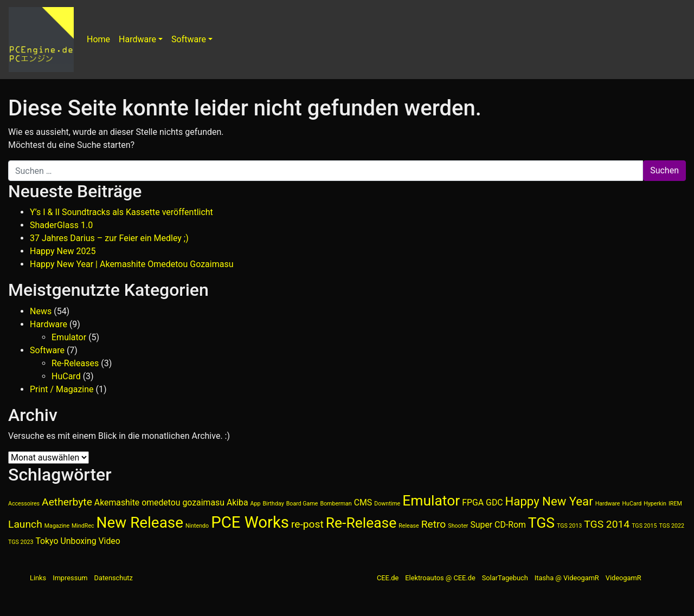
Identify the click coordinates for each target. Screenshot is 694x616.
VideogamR (624, 578)
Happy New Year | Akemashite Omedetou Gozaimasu (132, 264)
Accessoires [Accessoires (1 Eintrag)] (24, 504)
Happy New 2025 (63, 251)
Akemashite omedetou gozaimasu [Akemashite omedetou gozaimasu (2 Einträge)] (159, 502)
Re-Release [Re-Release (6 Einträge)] (361, 523)
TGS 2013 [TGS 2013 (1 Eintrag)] (569, 526)
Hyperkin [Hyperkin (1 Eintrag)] (655, 504)
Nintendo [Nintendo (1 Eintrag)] (197, 526)
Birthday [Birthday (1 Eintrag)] (273, 504)
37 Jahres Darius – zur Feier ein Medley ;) (109, 238)
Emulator (69, 337)
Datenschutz (114, 578)
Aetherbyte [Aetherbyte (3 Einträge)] (67, 502)
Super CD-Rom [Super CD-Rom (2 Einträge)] (498, 525)
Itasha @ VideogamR (567, 578)
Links (38, 578)
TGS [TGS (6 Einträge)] (541, 523)
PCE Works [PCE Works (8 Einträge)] (250, 522)
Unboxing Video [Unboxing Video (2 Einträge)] (90, 541)
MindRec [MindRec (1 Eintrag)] (83, 526)
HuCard (66, 376)
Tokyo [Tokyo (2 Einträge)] (47, 541)
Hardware (137, 39)
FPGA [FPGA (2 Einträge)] (473, 502)
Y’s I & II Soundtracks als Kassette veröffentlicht (121, 212)
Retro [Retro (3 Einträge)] (434, 524)
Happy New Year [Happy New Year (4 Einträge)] (549, 501)
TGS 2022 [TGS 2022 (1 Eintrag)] (672, 526)
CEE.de (388, 578)
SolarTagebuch (505, 578)
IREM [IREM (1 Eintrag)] (675, 504)
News (41, 311)
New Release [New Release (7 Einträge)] (140, 523)
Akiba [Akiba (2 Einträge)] (237, 502)
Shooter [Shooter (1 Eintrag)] (458, 526)
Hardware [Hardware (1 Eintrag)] (608, 504)
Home (98, 39)
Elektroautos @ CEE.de (440, 578)
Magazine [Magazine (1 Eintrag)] (57, 526)
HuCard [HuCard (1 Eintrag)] (632, 504)
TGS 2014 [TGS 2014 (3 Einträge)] (607, 524)
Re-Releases (75, 363)
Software (189, 39)
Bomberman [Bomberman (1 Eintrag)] (336, 504)
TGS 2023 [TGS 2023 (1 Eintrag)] (21, 542)
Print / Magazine (62, 389)
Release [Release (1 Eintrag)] (409, 526)
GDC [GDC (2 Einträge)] (494, 502)
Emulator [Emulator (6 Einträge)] (431, 500)
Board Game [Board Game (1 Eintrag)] (302, 504)
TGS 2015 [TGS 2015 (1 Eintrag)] (644, 526)
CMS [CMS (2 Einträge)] (363, 502)
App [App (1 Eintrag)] (256, 504)
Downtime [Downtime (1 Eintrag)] (387, 504)
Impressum (70, 578)
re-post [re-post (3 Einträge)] (307, 524)
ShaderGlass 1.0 (61, 225)
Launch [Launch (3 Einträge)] (25, 524)
